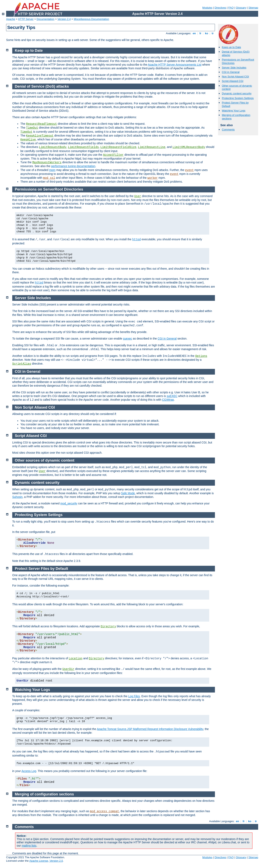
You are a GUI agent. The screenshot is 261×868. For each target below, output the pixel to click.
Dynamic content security (237, 93)
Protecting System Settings (238, 98)
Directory (108, 626)
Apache (11, 19)
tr (213, 33)
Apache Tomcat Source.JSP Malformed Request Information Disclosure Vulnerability (150, 729)
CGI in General (231, 72)
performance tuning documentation (73, 166)
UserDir (68, 669)
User (138, 196)
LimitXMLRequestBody (189, 147)
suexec (127, 339)
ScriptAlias (22, 364)
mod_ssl (49, 178)
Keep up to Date (231, 47)
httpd (136, 239)
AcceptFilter (113, 155)
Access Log (29, 771)
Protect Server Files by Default (41, 569)
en (194, 33)
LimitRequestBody (53, 147)
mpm (52, 170)
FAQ (231, 8)
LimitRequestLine (152, 147)
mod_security (69, 503)
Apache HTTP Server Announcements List (175, 65)
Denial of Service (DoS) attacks (42, 86)
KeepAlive (28, 140)
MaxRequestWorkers (47, 162)
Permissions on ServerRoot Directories (49, 189)
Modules (207, 8)
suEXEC (172, 396)
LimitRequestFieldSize (118, 147)
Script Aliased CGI (233, 81)
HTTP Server (26, 19)
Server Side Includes (234, 68)
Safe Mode (128, 493)
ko (207, 33)
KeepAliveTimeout (40, 136)
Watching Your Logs (234, 111)
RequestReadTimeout (41, 124)
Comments (228, 130)
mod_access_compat (105, 811)
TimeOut (32, 128)
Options (201, 356)
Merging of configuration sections (44, 794)
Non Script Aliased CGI (235, 77)
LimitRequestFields (83, 147)
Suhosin (17, 497)
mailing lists (29, 846)
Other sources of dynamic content (45, 460)
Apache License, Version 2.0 (46, 861)
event (189, 170)
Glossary (241, 8)
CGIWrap (168, 400)
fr (200, 33)
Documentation (45, 19)
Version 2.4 (64, 19)
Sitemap (253, 8)
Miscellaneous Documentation (91, 19)
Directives (220, 8)
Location (76, 658)
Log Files (134, 696)
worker (153, 178)
